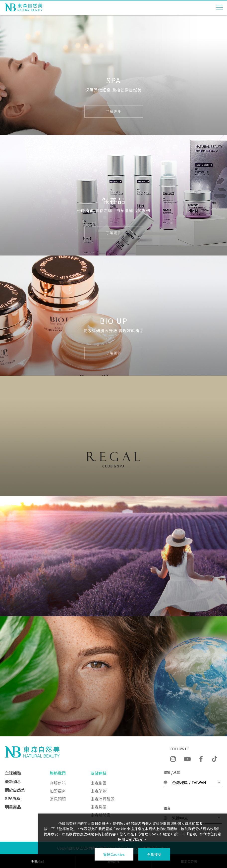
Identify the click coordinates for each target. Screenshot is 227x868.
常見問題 (58, 799)
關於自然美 (15, 790)
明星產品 (13, 807)
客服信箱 (58, 783)
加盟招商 (58, 791)
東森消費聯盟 (103, 799)
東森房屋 (99, 807)
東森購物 (99, 791)
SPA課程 (13, 798)
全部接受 (154, 854)
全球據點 (13, 773)
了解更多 (113, 112)
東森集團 (99, 783)
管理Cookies (114, 854)
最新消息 (13, 781)
